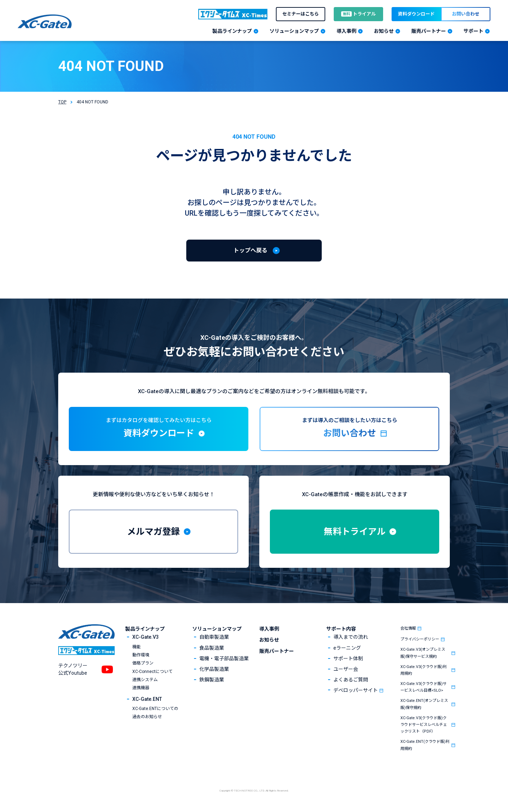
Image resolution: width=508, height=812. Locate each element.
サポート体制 (348, 658)
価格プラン (143, 663)
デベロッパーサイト (356, 690)
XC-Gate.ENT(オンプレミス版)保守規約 (424, 704)
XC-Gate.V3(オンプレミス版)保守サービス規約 (423, 653)
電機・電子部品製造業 (224, 658)
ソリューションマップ (217, 629)
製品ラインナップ (145, 629)
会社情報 (408, 628)
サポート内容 (341, 629)
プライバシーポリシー (420, 639)
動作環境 (141, 655)
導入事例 (269, 629)
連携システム (145, 680)
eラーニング (347, 648)
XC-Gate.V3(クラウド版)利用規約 (424, 670)
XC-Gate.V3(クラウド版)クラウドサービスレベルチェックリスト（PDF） (424, 725)
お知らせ (269, 640)
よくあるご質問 (351, 680)
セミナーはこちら (301, 14)
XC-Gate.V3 (146, 637)
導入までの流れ (351, 637)
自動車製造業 (214, 637)
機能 (137, 647)
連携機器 (141, 688)
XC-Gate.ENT (147, 699)
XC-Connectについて (152, 672)
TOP (62, 102)
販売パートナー (277, 651)
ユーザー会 (346, 669)
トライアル (358, 14)
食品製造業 (212, 648)
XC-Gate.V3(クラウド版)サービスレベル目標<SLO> (424, 687)
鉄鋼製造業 (212, 680)
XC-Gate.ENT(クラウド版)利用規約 (425, 745)
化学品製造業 (214, 669)
